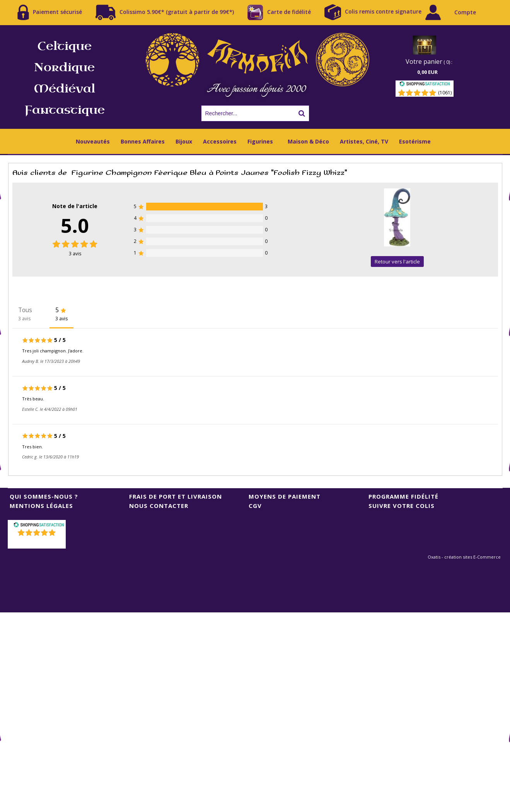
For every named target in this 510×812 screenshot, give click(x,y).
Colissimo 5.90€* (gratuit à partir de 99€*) (165, 12)
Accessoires (220, 141)
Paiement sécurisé (50, 12)
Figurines (260, 141)
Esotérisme (415, 141)
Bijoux (184, 141)
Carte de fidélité (279, 12)
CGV (255, 506)
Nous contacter (159, 506)
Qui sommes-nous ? (44, 496)
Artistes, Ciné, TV (364, 141)
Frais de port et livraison (176, 496)
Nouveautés (93, 141)
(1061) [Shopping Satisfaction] (445, 93)
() (37, 543)
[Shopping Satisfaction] (425, 85)
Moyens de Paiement (285, 496)
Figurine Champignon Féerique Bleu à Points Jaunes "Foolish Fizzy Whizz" (209, 173)
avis (75, 254)
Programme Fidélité (403, 496)
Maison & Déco (308, 141)
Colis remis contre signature (373, 12)
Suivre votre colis (402, 506)
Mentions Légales (41, 506)
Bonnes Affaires (143, 141)
